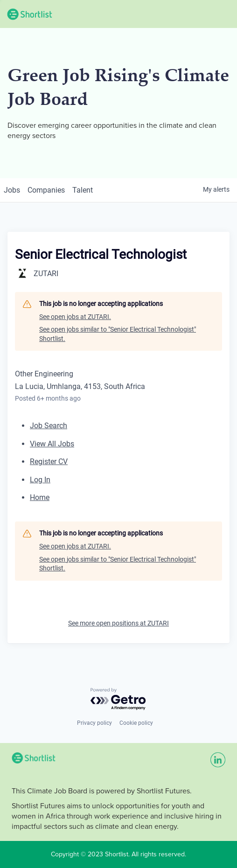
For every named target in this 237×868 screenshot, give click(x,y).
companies (46, 190)
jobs (12, 190)
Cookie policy (136, 723)
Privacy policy (94, 723)
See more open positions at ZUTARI (118, 623)
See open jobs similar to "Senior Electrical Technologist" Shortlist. (118, 334)
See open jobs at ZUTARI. (75, 317)
